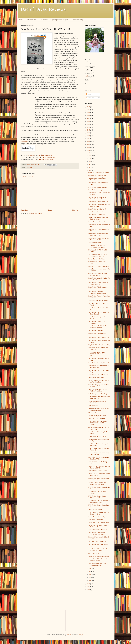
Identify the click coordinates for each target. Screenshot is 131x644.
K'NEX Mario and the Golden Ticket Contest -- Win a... (99, 513)
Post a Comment (28, 177)
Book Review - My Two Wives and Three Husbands (98, 313)
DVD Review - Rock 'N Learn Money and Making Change (99, 501)
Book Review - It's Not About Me (98, 375)
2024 (89, 113)
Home (21, 20)
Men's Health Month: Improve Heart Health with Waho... (99, 409)
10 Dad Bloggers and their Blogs (98, 394)
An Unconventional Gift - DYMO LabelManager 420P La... (98, 255)
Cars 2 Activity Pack (94, 553)
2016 (89, 136)
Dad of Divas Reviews (45, 155)
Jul (90, 167)
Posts (88, 94)
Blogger (81, 635)
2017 (89, 133)
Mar (90, 575)
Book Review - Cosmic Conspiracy (98, 212)
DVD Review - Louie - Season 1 (98, 187)
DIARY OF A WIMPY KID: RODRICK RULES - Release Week (98, 354)
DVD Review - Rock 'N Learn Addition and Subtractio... (97, 497)
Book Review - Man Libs (96, 330)
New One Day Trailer (95, 243)
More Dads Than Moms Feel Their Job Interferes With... (98, 390)
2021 (89, 121)
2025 (89, 110)
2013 (89, 145)
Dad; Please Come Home (96, 520)
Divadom (31, 155)
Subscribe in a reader (49, 157)
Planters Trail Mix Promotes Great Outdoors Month (98, 218)
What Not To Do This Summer (97, 542)
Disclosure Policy (77, 20)
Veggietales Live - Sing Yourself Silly (99, 345)
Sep (90, 161)
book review (29, 167)
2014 (89, 142)
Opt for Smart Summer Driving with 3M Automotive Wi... (99, 239)
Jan (90, 580)
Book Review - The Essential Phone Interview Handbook (99, 550)
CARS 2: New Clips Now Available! (99, 556)
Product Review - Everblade (96, 259)
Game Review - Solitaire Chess (97, 175)
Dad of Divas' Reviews (43, 9)
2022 (89, 118)
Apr (90, 572)
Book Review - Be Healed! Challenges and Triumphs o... (98, 292)
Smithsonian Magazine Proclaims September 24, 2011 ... (98, 235)
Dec (90, 153)
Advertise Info (31, 20)
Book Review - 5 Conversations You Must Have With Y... (99, 367)
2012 (89, 147)
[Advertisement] (50, 193)
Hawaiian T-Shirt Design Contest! (98, 301)
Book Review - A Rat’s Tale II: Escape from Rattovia (97, 198)
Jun (90, 170)
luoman (69, 635)
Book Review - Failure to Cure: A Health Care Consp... (98, 283)
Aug (90, 164)
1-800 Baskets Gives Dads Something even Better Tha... (99, 398)
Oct (90, 159)
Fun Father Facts (93, 406)
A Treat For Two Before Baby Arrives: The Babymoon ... (97, 246)
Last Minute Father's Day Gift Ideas (99, 522)
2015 (89, 139)
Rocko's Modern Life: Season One (98, 530)
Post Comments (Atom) (35, 213)
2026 (89, 107)
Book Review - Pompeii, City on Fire (99, 363)
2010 (89, 584)
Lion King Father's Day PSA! (97, 418)
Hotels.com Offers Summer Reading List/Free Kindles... (99, 381)
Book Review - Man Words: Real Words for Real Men (98, 327)
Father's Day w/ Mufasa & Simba (98, 471)
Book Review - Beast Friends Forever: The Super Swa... (97, 533)
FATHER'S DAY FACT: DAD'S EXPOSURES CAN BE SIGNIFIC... (98, 423)
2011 (89, 150)
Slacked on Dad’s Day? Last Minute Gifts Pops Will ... (99, 458)
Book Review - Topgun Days (97, 215)
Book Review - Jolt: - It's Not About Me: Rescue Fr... (99, 479)
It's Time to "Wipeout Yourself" (97, 416)
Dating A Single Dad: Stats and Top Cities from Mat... (99, 454)
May (90, 569)
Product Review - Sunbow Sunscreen (99, 222)
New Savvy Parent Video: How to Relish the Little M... (98, 564)
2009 (89, 587)
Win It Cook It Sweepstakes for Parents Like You (97, 402)
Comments (90, 98)
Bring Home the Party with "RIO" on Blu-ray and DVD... (99, 467)
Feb (90, 577)
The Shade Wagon (94, 413)
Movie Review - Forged (95, 510)
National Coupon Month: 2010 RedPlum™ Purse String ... (97, 483)
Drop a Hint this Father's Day (97, 517)
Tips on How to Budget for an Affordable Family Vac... (97, 179)
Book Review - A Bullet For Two (98, 209)
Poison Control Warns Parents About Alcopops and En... (99, 560)
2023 (89, 116)
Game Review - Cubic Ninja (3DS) (98, 266)
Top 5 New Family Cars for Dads (98, 436)
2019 (89, 127)
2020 (89, 124)
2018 (89, 130)
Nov (90, 156)
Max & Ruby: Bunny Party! (96, 378)
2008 (89, 590)
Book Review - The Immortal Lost (98, 202)
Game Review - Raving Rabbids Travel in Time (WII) (98, 274)
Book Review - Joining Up (96, 190)
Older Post (75, 210)
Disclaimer (24, 141)
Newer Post (25, 210)
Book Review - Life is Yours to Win (99, 338)
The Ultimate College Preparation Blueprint (54, 20)
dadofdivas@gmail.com (46, 159)
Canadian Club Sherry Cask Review (99, 173)
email (87, 76)
